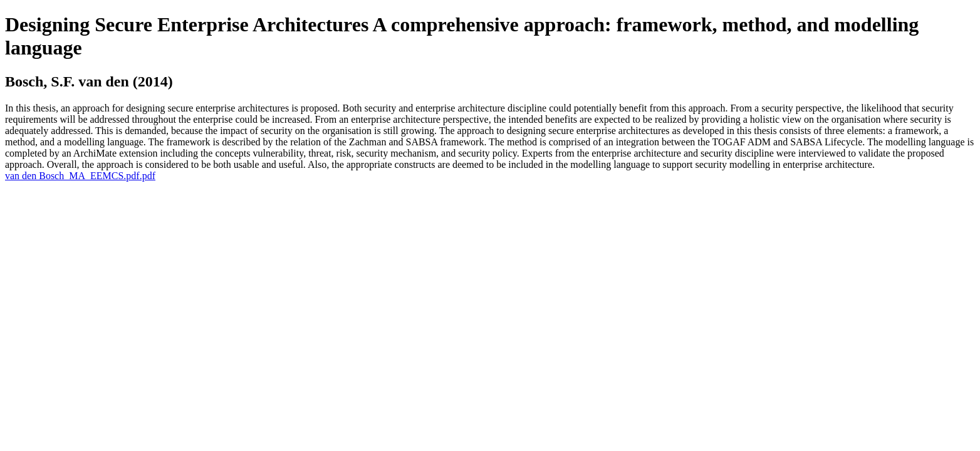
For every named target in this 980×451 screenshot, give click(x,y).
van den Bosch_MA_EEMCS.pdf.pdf (80, 176)
